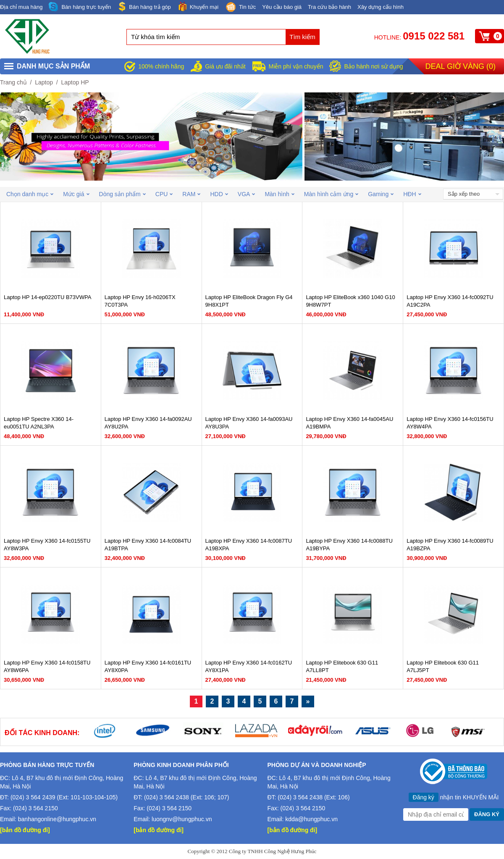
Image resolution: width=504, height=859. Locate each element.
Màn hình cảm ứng (331, 194)
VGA (247, 194)
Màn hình (279, 194)
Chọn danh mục (30, 194)
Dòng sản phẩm (122, 194)
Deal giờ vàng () (461, 66)
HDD (219, 194)
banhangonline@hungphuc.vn (57, 819)
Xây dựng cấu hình (381, 7)
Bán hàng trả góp (144, 7)
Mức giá (76, 194)
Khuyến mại (198, 7)
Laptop (44, 82)
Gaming (381, 194)
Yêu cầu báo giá (282, 7)
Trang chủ (13, 82)
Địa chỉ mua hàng (21, 7)
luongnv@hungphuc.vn (182, 819)
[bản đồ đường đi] (25, 830)
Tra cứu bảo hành (329, 7)
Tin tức (240, 8)
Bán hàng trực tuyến (80, 7)
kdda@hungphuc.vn (311, 819)
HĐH (412, 194)
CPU (164, 194)
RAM (191, 194)
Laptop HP (75, 82)
